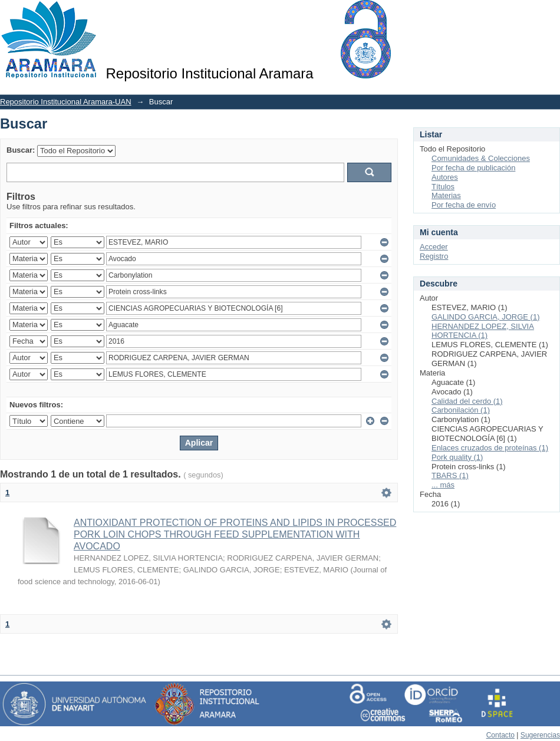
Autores (445, 177)
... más (443, 485)
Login (551, 14)
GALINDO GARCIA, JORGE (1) (485, 317)
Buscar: (21, 150)
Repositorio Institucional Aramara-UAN (66, 102)
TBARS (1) (450, 475)
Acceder (434, 247)
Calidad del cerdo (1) (467, 401)
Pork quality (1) (457, 457)
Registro (434, 256)
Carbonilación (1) (461, 410)
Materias (446, 195)
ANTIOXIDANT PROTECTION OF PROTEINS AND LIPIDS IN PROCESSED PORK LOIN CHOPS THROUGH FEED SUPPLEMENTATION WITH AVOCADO (235, 534)
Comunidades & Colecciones (481, 158)
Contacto (500, 735)
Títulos (443, 187)
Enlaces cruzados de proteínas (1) (490, 448)
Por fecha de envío (464, 205)
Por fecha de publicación (473, 168)
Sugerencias (540, 735)
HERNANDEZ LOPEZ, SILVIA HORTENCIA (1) (483, 331)
